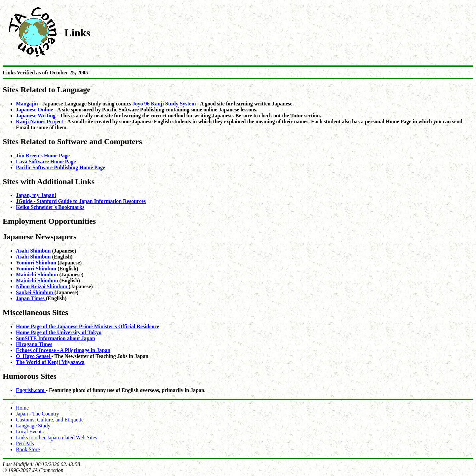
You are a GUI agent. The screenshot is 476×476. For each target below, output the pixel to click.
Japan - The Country (38, 414)
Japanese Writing (36, 116)
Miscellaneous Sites (35, 312)
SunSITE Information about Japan (56, 338)
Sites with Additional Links (49, 181)
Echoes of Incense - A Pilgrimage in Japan (63, 350)
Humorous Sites (30, 376)
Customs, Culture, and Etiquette (50, 420)
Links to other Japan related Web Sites (56, 437)
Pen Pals (25, 443)
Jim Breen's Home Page (43, 156)
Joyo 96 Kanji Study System (165, 104)
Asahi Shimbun (34, 251)
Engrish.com (31, 390)
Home (22, 408)
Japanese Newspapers (40, 237)
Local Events (30, 432)
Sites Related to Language (47, 90)
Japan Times (31, 298)
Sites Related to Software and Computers (72, 141)
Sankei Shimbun (35, 292)
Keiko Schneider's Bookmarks (50, 207)
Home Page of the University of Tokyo (59, 332)
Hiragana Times (34, 344)
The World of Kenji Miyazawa (50, 362)
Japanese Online (35, 110)
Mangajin (28, 104)
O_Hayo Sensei (34, 356)
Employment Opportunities (49, 221)
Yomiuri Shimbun (37, 263)
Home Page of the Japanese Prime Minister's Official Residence (88, 326)
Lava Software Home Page (46, 161)
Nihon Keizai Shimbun (42, 286)
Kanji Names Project (40, 121)
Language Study (33, 426)
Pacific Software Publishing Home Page (60, 167)
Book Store (28, 449)
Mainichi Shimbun (38, 275)
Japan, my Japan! (36, 195)
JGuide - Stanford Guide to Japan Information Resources (81, 201)
